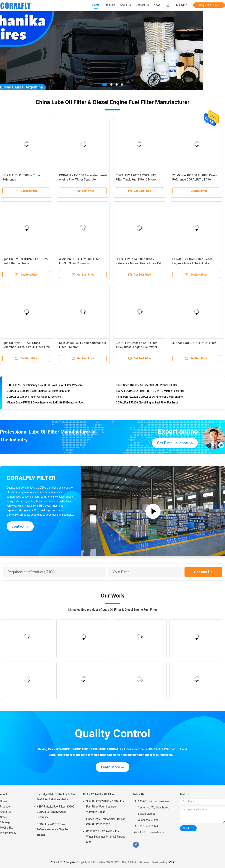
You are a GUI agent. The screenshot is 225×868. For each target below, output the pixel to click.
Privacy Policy (8, 833)
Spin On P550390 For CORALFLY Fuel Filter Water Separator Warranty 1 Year (105, 807)
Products (5, 807)
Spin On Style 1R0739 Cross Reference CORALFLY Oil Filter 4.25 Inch (26, 347)
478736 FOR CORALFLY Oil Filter (194, 343)
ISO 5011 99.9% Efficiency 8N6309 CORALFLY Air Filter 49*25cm (45, 385)
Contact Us (203, 572)
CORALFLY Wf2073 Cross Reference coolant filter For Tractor (53, 829)
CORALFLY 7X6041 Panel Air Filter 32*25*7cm (34, 397)
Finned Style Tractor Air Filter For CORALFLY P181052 (106, 822)
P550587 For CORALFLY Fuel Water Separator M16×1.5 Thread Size (106, 837)
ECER (171, 862)
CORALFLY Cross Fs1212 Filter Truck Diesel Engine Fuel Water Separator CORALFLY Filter (136, 347)
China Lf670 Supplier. (64, 862)
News (3, 817)
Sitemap (5, 822)
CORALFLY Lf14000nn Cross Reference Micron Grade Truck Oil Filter (138, 263)
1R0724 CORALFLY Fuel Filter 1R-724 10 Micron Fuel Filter (150, 391)
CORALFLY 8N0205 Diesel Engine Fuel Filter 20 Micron (39, 391)
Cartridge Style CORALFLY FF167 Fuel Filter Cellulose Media (56, 797)
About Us (5, 812)
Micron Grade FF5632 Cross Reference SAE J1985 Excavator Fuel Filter (46, 403)
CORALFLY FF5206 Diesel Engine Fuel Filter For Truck (147, 403)
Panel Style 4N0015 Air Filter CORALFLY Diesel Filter (147, 385)
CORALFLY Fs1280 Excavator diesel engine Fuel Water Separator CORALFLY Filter (83, 179)
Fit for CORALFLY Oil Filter (99, 794)
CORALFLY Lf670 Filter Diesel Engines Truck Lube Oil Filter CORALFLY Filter (192, 263)
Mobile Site (7, 828)
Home (4, 801)
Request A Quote (209, 5)
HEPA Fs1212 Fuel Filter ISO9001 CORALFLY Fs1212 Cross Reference (56, 812)
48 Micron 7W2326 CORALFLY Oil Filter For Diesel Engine (149, 397)
